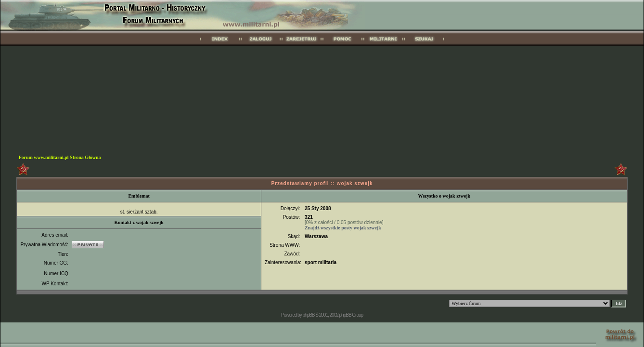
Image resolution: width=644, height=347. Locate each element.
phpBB (308, 315)
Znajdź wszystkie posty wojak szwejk (343, 228)
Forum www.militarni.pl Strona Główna (59, 157)
